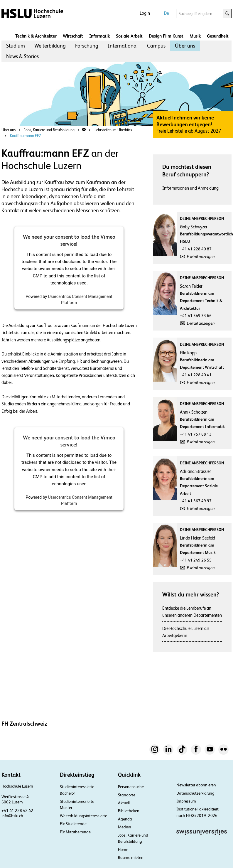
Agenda (125, 819)
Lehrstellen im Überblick (113, 130)
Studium (16, 46)
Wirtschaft (73, 36)
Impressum (186, 801)
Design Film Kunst (166, 36)
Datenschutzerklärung (195, 793)
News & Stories (22, 56)
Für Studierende (73, 824)
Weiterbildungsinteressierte (83, 816)
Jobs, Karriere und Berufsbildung (49, 130)
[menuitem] (16, 46)
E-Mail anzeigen (201, 257)
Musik (195, 36)
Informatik (99, 36)
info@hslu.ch (12, 816)
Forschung (87, 46)
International (123, 46)
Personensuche (131, 787)
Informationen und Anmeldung (190, 188)
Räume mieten (131, 857)
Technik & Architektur (36, 36)
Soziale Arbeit (129, 36)
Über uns (185, 46)
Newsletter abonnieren (196, 785)
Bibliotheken (129, 811)
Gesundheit (218, 36)
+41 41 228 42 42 (17, 810)
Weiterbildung (50, 46)
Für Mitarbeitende (75, 832)
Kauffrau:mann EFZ (26, 136)
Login (145, 13)
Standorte (127, 795)
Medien (125, 827)
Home (123, 850)
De (166, 13)
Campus (156, 46)
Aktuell (124, 803)
